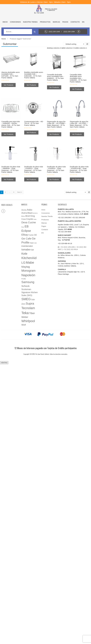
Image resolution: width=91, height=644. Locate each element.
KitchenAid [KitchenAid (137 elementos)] (29, 258)
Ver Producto (9, 85)
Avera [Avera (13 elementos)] (24, 213)
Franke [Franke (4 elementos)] (31, 235)
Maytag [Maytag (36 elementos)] (26, 267)
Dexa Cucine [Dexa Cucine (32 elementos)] (29, 222)
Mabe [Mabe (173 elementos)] (30, 263)
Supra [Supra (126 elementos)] (30, 303)
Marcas (56, 22)
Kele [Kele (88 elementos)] (24, 254)
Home (4, 39)
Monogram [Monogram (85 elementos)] (28, 271)
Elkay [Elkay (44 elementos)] (25, 235)
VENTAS (4, 363)
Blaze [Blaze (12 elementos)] (30, 213)
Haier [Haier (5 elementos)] (32, 243)
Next (20, 192)
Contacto (75, 22)
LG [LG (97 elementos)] (23, 263)
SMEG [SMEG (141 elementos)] (26, 299)
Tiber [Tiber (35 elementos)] (32, 313)
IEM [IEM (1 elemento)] (35, 243)
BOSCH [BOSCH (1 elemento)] (35, 213)
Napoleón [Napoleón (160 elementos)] (28, 275)
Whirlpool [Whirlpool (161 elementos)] (28, 321)
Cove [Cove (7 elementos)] (24, 219)
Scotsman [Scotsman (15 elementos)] (26, 289)
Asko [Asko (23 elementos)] (30, 210)
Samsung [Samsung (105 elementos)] (28, 282)
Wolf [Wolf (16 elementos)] (24, 325)
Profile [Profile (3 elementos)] (24, 279)
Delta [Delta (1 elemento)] (35, 219)
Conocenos (15, 22)
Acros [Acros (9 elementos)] (24, 210)
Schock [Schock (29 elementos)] (25, 286)
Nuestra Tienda (30, 22)
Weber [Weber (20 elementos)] (25, 317)
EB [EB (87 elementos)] (27, 226)
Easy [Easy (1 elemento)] (23, 227)
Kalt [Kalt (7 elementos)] (32, 250)
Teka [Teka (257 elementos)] (25, 313)
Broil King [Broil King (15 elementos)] (30, 216)
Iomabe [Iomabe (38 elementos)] (26, 250)
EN (83, 22)
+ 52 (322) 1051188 (67, 247)
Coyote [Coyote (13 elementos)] (30, 219)
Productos (45, 22)
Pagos (65, 22)
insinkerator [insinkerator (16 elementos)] (27, 246)
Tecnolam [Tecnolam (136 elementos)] (28, 308)
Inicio (5, 22)
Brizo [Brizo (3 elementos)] (23, 216)
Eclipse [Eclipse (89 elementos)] (26, 231)
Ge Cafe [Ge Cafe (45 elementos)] (26, 239)
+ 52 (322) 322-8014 (70, 249)
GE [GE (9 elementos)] (35, 235)
